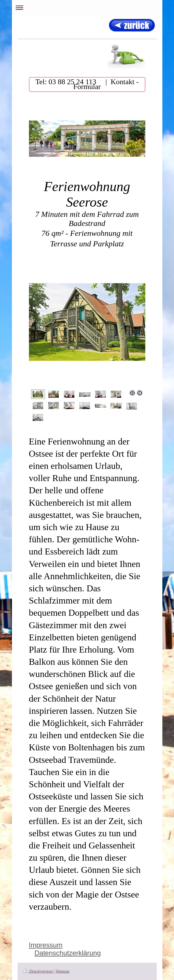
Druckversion (38, 971)
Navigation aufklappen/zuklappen (87, 8)
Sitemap (62, 971)
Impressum (46, 945)
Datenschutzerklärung (68, 953)
